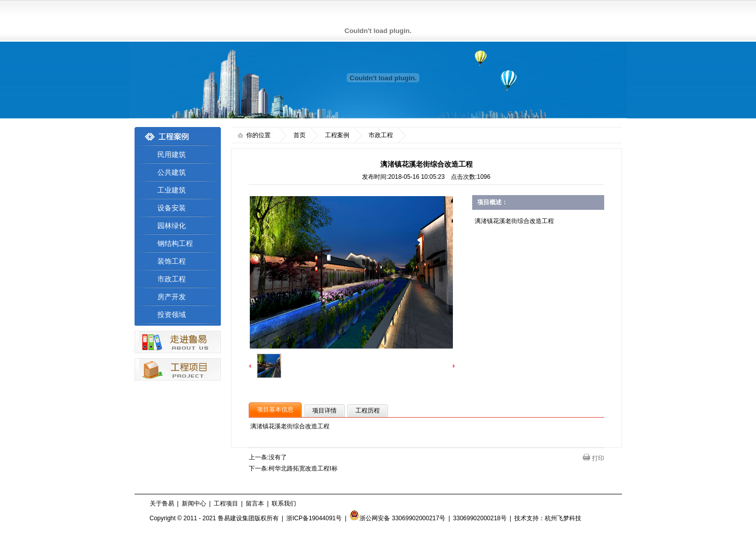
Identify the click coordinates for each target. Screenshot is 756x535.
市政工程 (172, 279)
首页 (300, 135)
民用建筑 (172, 154)
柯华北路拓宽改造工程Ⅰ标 (303, 468)
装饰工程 (172, 261)
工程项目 (226, 503)
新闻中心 (194, 503)
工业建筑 (172, 190)
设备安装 (172, 208)
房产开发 (172, 297)
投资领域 (172, 314)
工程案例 (337, 135)
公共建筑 (172, 172)
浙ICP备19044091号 (314, 518)
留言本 (255, 503)
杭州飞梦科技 (563, 518)
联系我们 (284, 503)
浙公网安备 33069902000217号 (397, 518)
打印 (598, 458)
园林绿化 (172, 226)
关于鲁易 (162, 503)
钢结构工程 (175, 243)
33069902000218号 (480, 518)
